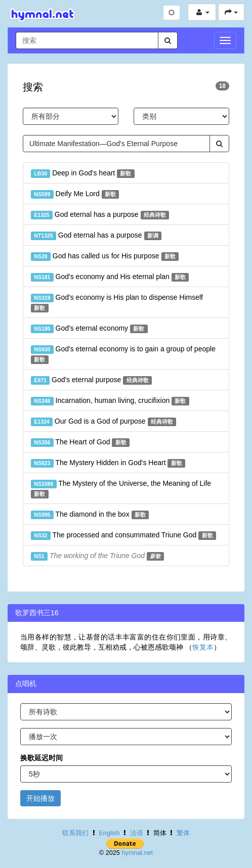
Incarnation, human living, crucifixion (110, 401)
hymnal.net (137, 853)
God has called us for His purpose (105, 256)
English (109, 833)
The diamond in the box (90, 515)
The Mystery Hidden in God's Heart (108, 463)
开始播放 (40, 798)
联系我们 (75, 833)
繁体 (183, 833)
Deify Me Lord (75, 194)
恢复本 (203, 647)
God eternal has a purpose (100, 215)
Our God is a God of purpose (103, 422)
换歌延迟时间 (41, 758)
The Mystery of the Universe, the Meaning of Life (121, 489)
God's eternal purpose (91, 380)
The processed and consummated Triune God (123, 535)
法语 (137, 833)
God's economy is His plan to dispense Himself (117, 303)
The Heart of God (80, 442)
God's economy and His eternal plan (110, 277)
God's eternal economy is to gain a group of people (123, 354)
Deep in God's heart (83, 173)
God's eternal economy (89, 329)
